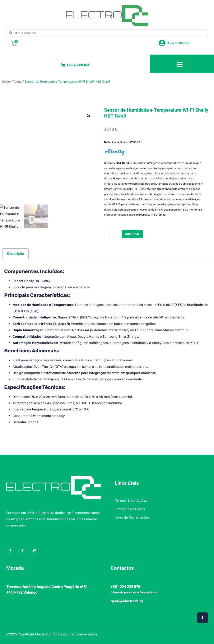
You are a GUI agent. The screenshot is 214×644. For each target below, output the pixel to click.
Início (6, 82)
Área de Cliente (178, 43)
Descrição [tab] (16, 254)
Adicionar (132, 234)
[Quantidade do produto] (110, 234)
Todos (17, 82)
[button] (89, 116)
